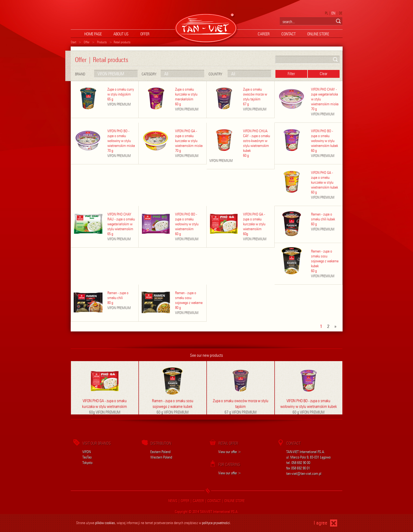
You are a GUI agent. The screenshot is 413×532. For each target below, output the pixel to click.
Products (102, 42)
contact (288, 34)
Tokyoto (87, 463)
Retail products (122, 42)
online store (318, 34)
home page (93, 34)
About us (121, 34)
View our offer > (230, 452)
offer (145, 34)
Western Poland (161, 457)
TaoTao (87, 457)
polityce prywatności (216, 523)
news (173, 501)
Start (73, 42)
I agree (321, 523)
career (264, 34)
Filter (291, 74)
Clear (324, 74)
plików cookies (105, 523)
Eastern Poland (160, 452)
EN (333, 13)
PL (326, 13)
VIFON (87, 452)
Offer (87, 42)
